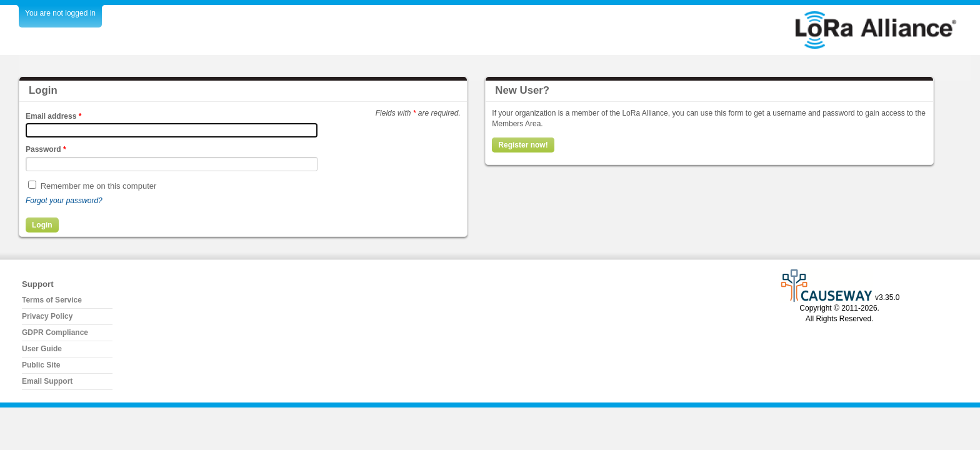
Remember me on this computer (99, 186)
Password (46, 149)
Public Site (41, 365)
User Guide (42, 349)
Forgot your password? (64, 201)
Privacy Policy (47, 316)
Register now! (523, 145)
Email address (53, 116)
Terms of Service (52, 300)
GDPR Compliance (55, 332)
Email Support (47, 381)
